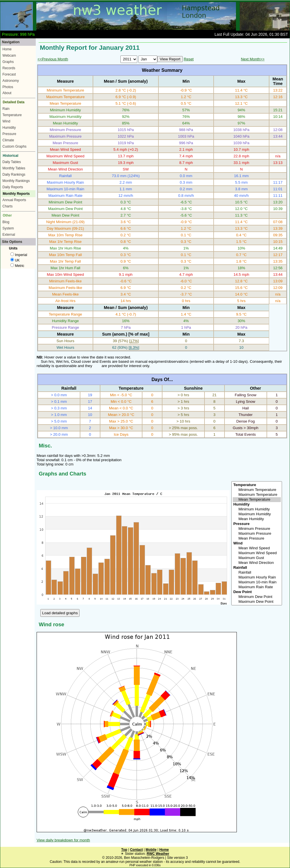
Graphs (8, 62)
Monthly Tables (14, 168)
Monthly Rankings (16, 181)
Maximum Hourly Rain (257, 577)
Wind (6, 121)
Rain (6, 109)
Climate (8, 140)
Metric (17, 266)
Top (124, 850)
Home (7, 49)
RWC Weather (158, 854)
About (7, 93)
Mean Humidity (257, 519)
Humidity (9, 128)
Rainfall (257, 573)
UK (15, 260)
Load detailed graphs (60, 613)
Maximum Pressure (257, 534)
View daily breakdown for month (63, 840)
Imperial (19, 255)
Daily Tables (12, 162)
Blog (6, 222)
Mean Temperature (257, 500)
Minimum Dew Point (257, 597)
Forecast (9, 74)
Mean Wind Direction (257, 563)
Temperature (12, 115)
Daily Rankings (14, 175)
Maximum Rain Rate (257, 587)
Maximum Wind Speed (257, 553)
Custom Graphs (15, 146)
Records (9, 68)
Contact (137, 850)
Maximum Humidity (257, 514)
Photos (8, 87)
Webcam (9, 56)
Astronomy (11, 81)
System (8, 228)
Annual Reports (14, 200)
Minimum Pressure (257, 529)
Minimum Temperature (257, 490)
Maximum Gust (257, 558)
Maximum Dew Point (257, 602)
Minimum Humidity (257, 509)
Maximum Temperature (257, 495)
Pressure (9, 134)
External (9, 235)
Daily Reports (13, 187)
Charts (8, 206)
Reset (188, 59)
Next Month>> (253, 59)
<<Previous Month (53, 59)
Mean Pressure (257, 539)
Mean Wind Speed (257, 548)
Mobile (151, 850)
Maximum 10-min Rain (257, 582)
